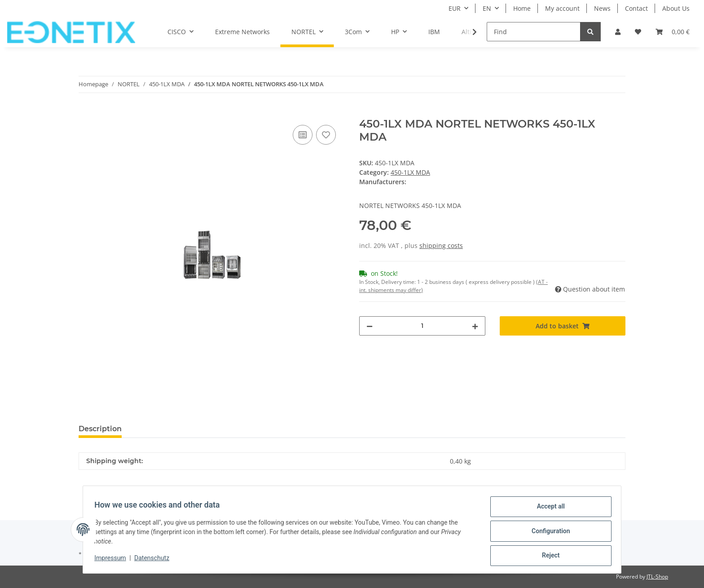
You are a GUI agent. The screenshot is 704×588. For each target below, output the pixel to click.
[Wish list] (638, 32)
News (602, 8)
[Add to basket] (86, 113)
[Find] (534, 32)
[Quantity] (422, 326)
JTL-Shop (657, 577)
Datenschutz (155, 560)
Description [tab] (100, 429)
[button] (618, 32)
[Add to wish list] (326, 135)
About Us (676, 8)
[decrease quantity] (370, 326)
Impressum (113, 560)
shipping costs (441, 245)
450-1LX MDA (410, 172)
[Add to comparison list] (303, 135)
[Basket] (673, 32)
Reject (548, 556)
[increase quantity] (475, 326)
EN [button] (487, 8)
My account (562, 8)
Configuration (548, 533)
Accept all (548, 509)
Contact (636, 8)
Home (522, 8)
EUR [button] (455, 8)
